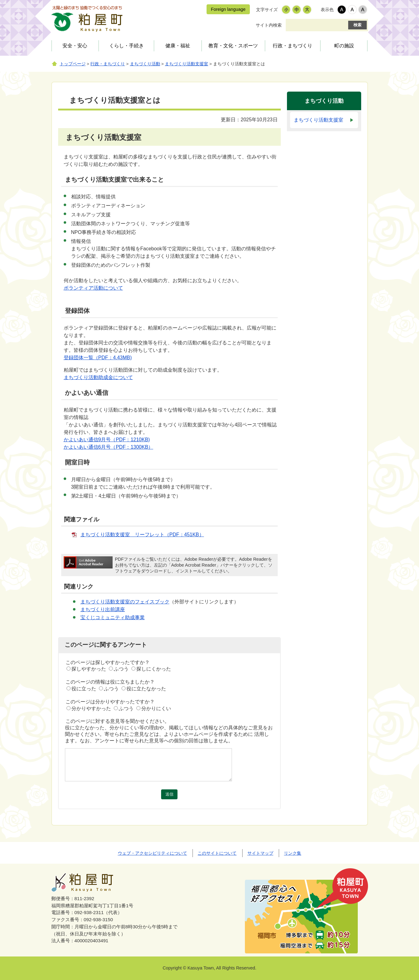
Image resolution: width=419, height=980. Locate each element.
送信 (169, 794)
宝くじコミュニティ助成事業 (113, 617)
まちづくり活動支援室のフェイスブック (125, 602)
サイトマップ (260, 853)
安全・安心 (75, 46)
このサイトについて (217, 853)
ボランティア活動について (93, 288)
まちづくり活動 (145, 64)
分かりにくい (156, 708)
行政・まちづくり (293, 46)
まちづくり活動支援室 (186, 64)
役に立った (84, 689)
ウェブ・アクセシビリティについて (152, 853)
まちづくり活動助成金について (98, 377)
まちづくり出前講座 (103, 609)
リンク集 (293, 853)
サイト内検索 (269, 25)
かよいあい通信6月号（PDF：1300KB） (109, 447)
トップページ (73, 64)
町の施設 (344, 46)
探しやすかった (89, 669)
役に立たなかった (146, 689)
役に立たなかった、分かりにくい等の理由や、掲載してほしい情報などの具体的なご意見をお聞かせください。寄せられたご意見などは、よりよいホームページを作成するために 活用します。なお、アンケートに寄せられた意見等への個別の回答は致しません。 (169, 734)
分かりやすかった (91, 708)
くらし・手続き (126, 46)
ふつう (121, 669)
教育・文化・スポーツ (233, 46)
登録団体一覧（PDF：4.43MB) (98, 358)
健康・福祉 (178, 46)
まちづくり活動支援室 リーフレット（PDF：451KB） (142, 535)
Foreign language (228, 9)
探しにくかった (154, 669)
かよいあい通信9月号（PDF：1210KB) (107, 440)
